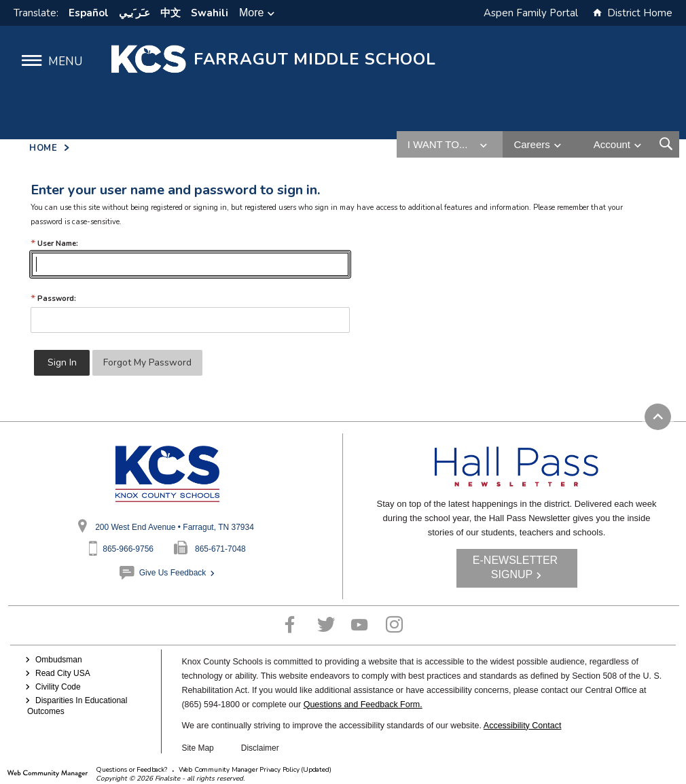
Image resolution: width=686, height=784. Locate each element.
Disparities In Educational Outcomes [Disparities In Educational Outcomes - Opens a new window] (77, 706)
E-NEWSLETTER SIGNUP (515, 567)
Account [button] (612, 144)
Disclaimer (260, 748)
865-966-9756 (128, 549)
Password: (53, 299)
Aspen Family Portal (531, 13)
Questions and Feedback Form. (363, 705)
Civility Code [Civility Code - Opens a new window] (58, 687)
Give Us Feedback (173, 573)
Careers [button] (531, 144)
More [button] (251, 13)
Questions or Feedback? (131, 770)
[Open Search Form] (666, 144)
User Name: (54, 244)
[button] (47, 60)
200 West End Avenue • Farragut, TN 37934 (175, 527)
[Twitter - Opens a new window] (326, 625)
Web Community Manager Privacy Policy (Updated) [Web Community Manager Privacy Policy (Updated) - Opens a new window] (255, 770)
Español (89, 13)
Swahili (210, 13)
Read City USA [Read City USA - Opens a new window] (63, 673)
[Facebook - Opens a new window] (290, 625)
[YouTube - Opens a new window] (360, 625)
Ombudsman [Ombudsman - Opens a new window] (59, 660)
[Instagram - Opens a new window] (394, 625)
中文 (170, 13)
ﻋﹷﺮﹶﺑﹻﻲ (134, 13)
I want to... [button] (438, 144)
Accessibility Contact (523, 726)
